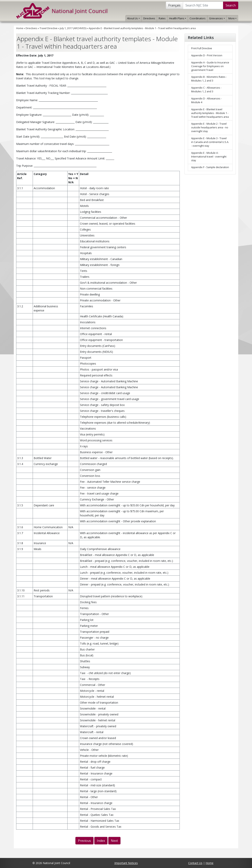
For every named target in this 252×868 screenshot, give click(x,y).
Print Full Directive (202, 48)
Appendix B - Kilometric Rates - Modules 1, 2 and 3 (209, 79)
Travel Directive (49, 28)
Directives (149, 18)
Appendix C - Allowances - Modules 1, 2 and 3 (206, 90)
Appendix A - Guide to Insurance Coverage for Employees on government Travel (210, 66)
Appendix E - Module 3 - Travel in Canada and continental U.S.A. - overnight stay (210, 142)
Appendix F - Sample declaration (210, 167)
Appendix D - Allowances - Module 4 (206, 100)
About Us (133, 18)
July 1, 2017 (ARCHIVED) (73, 28)
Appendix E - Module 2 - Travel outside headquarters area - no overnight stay (210, 127)
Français (174, 5)
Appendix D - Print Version (207, 55)
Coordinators (198, 18)
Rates (162, 18)
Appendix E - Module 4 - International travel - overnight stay (209, 157)
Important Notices (126, 863)
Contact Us (195, 863)
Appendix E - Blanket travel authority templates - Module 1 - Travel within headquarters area (142, 28)
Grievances (217, 18)
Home (20, 28)
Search (231, 5)
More (232, 18)
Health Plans (178, 18)
